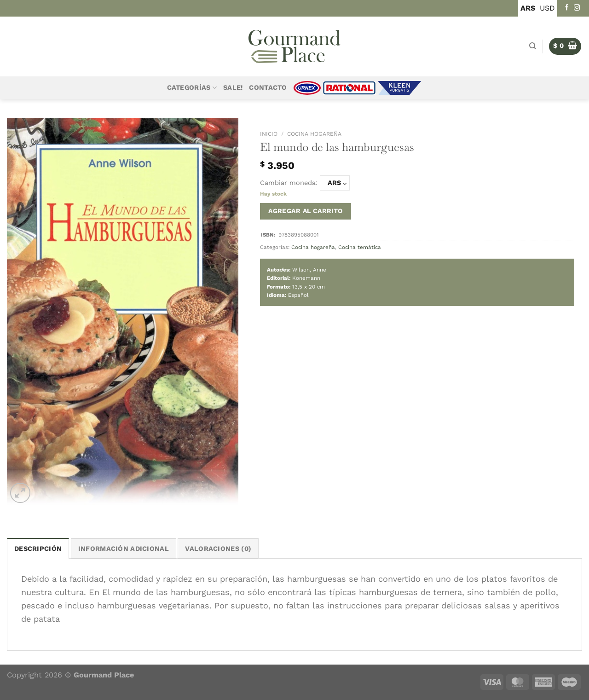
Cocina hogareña (314, 134)
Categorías (192, 88)
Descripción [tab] (38, 549)
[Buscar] (533, 46)
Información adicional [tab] (124, 549)
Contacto (268, 88)
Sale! (233, 88)
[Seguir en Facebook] (567, 8)
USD (547, 8)
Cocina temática (360, 247)
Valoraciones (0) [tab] (218, 549)
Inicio (269, 134)
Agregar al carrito (306, 211)
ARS (528, 8)
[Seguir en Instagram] (577, 8)
